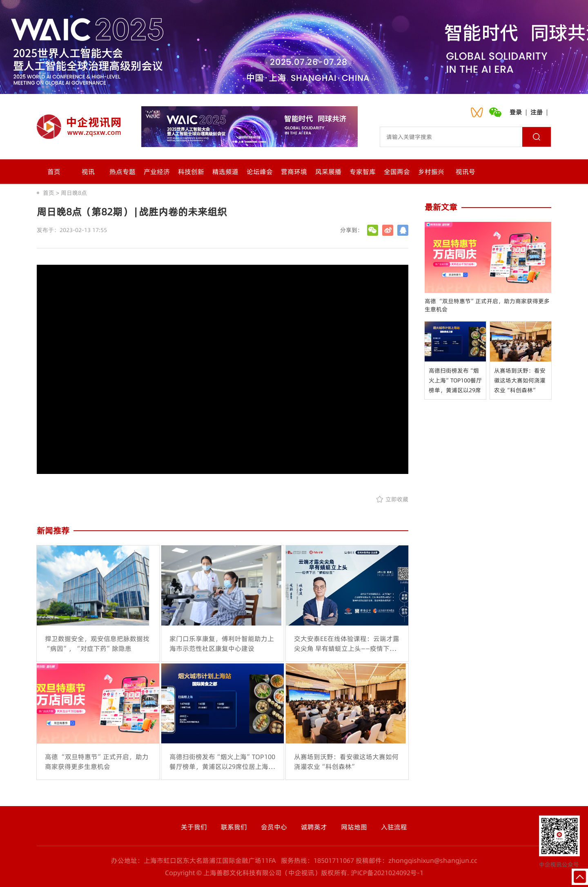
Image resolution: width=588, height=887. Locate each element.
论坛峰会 (260, 172)
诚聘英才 (314, 827)
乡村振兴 (431, 172)
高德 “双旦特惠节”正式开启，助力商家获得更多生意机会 (487, 305)
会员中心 (274, 827)
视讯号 (465, 172)
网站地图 (354, 827)
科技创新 (191, 172)
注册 (537, 112)
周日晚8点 (74, 193)
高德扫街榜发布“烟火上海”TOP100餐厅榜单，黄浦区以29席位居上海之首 (455, 381)
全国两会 (397, 172)
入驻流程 (394, 827)
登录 (516, 112)
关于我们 (194, 827)
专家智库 (363, 172)
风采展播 (328, 172)
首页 (54, 172)
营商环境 (294, 172)
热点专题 (122, 172)
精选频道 (225, 172)
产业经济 (157, 172)
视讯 (88, 172)
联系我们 (234, 827)
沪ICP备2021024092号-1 (387, 873)
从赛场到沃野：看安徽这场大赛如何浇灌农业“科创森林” (520, 380)
